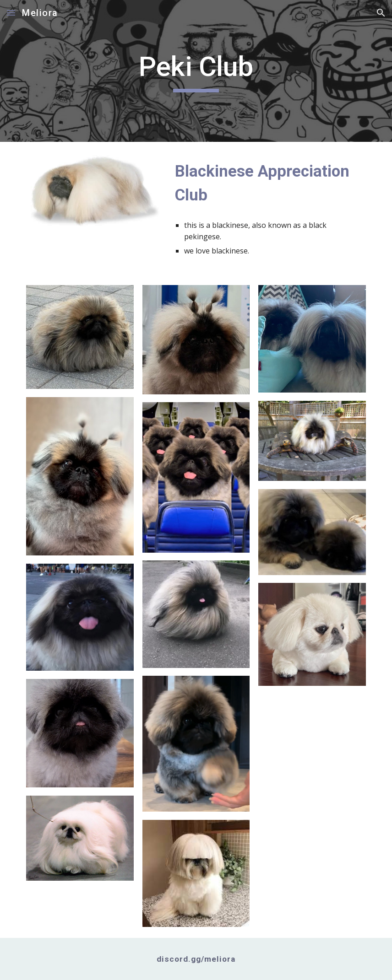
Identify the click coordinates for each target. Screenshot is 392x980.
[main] (196, 71)
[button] (11, 13)
